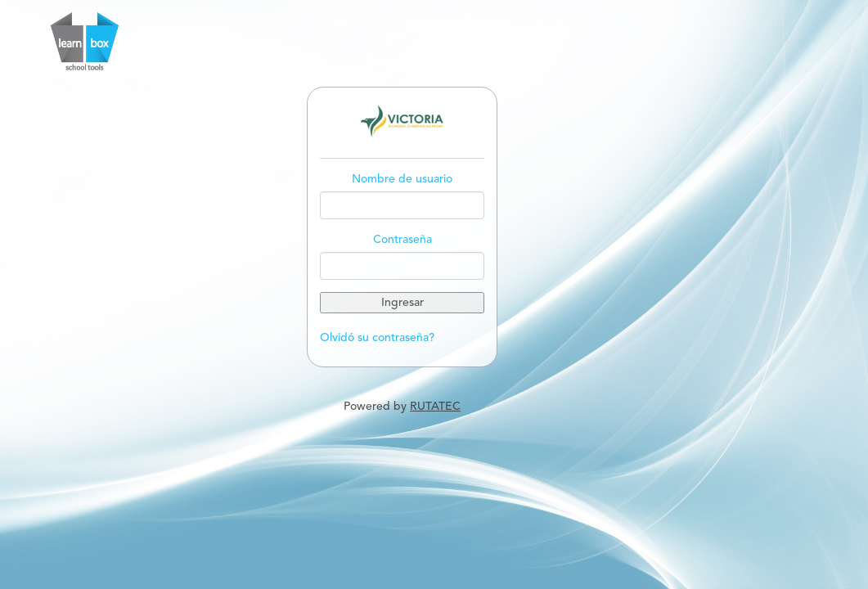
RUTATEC (435, 407)
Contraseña (403, 240)
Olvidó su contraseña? (377, 338)
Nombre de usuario (402, 179)
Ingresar (403, 303)
